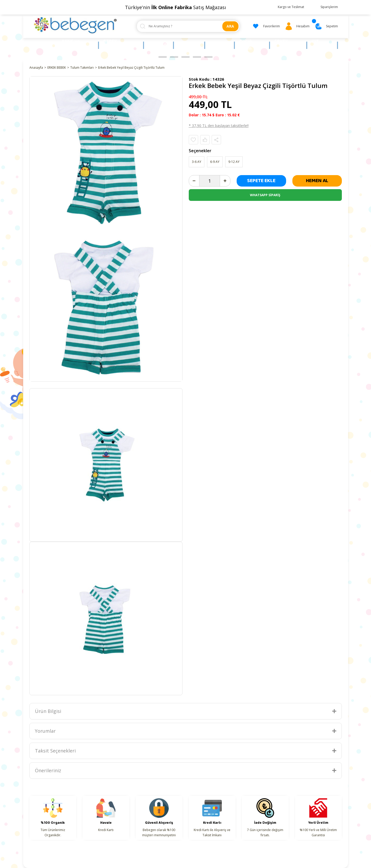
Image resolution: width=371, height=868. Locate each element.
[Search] (188, 26)
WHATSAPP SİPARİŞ (265, 195)
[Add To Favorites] (193, 140)
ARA (230, 26)
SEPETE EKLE (261, 181)
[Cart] (326, 26)
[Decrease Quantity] (194, 181)
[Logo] (76, 25)
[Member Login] (297, 26)
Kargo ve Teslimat (291, 7)
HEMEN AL (317, 181)
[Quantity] (210, 181)
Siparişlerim (329, 7)
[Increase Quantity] (225, 181)
